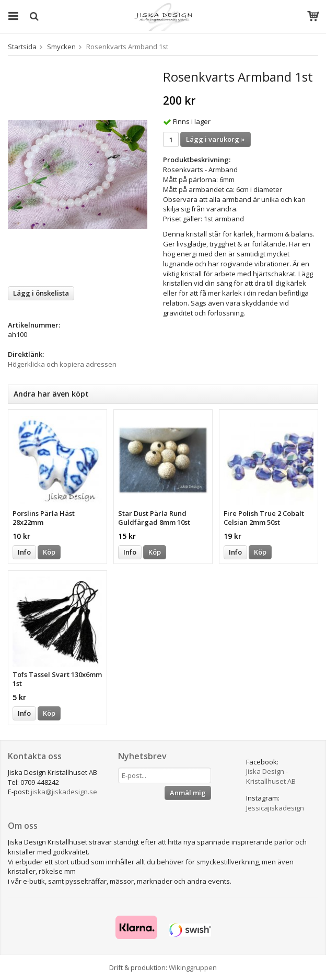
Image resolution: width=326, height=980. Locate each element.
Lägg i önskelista (41, 293)
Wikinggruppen (193, 967)
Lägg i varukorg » (216, 139)
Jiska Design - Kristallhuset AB (271, 776)
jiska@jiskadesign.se (64, 792)
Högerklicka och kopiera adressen (62, 364)
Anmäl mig (188, 793)
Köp (49, 552)
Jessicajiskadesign (275, 808)
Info (24, 552)
